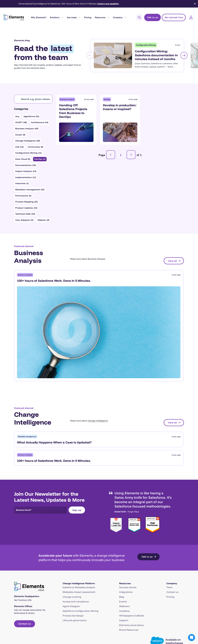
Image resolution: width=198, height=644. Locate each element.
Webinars (124, 562)
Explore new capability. (108, 4)
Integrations (126, 548)
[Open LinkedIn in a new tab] (177, 618)
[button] (192, 638)
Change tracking (72, 553)
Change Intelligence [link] (98, 360)
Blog (122, 553)
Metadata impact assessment (79, 548)
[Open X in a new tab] (171, 618)
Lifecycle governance (75, 576)
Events (123, 558)
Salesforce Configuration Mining (81, 567)
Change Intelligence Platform (79, 539)
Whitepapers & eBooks (132, 572)
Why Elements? (39, 17)
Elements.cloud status (131, 581)
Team (169, 543)
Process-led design (73, 572)
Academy (124, 567)
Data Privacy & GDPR (90, 618)
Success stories (128, 543)
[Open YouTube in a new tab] (182, 618)
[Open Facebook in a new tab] (166, 618)
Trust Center (68, 618)
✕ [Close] (195, 4)
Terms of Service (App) (149, 618)
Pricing (88, 17)
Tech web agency (176, 629)
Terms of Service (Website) (119, 618)
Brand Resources (129, 586)
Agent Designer (71, 562)
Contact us (172, 548)
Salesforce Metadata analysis (79, 543)
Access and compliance (76, 558)
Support (124, 576)
